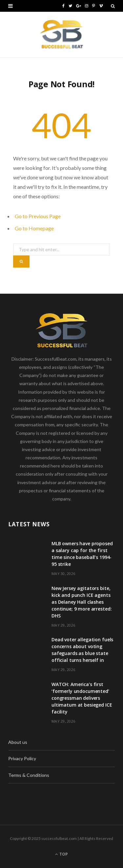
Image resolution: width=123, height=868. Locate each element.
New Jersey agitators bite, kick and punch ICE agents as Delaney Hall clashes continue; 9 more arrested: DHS (82, 602)
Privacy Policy (22, 758)
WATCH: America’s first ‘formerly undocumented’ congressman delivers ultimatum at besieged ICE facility (82, 698)
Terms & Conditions (29, 775)
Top (61, 854)
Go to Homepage (34, 228)
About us (18, 742)
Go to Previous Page (38, 216)
